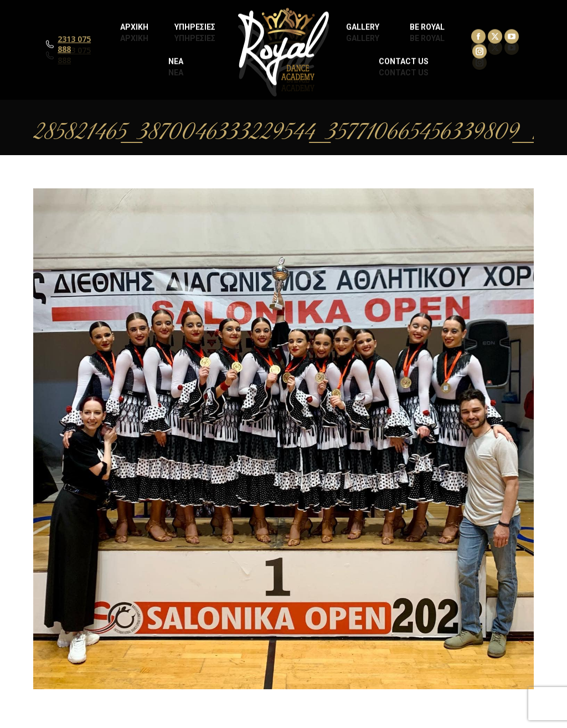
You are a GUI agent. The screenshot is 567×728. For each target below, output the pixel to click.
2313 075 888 (74, 55)
